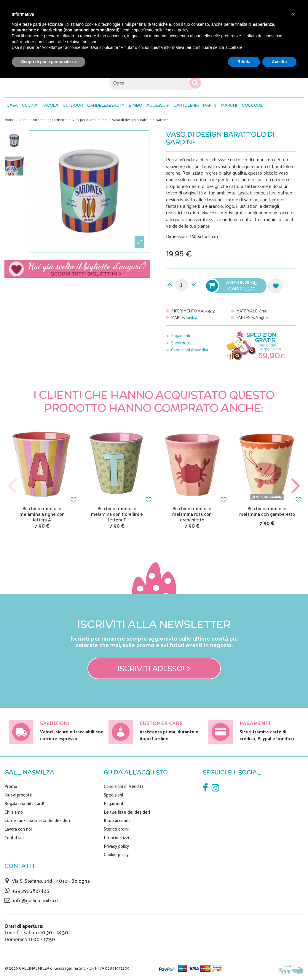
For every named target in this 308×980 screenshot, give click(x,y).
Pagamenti (181, 335)
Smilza (191, 317)
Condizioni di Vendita (124, 786)
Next (296, 486)
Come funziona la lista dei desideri (37, 820)
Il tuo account (117, 820)
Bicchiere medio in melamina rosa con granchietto (192, 514)
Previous (12, 486)
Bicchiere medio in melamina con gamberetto (267, 511)
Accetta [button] (279, 62)
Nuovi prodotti (18, 795)
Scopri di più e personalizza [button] (49, 62)
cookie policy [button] (176, 30)
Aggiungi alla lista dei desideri (275, 286)
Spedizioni (180, 343)
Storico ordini (116, 829)
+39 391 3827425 (31, 890)
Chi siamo (14, 812)
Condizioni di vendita (190, 350)
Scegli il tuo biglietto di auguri (77, 269)
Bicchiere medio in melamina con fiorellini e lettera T (117, 514)
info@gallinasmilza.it (36, 900)
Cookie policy (116, 854)
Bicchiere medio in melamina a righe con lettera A (42, 514)
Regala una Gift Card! (24, 803)
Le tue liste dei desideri (127, 812)
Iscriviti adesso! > (154, 668)
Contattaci (14, 837)
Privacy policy (116, 846)
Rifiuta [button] (244, 62)
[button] (252, 105)
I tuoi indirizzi (116, 837)
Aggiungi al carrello (232, 286)
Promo (11, 786)
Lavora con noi (18, 829)
